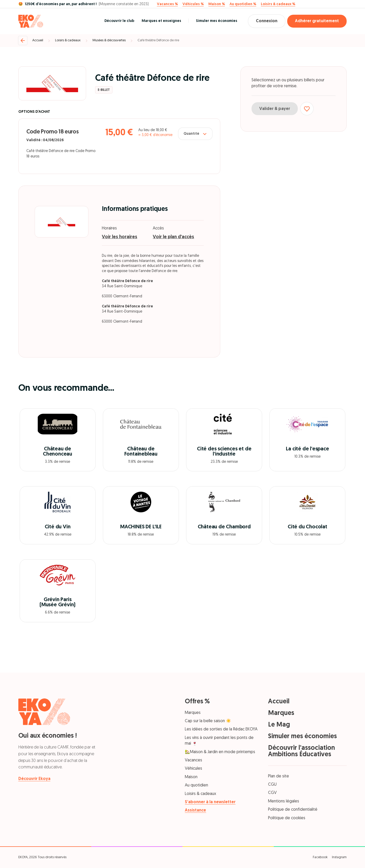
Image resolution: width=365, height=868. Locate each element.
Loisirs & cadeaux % (278, 4)
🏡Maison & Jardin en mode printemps (220, 752)
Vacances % (167, 4)
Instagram (339, 857)
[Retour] (23, 41)
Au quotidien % (243, 4)
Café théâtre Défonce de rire (158, 40)
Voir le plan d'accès (173, 237)
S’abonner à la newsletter (210, 802)
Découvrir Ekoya (34, 779)
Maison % (217, 4)
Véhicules (193, 769)
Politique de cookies (287, 818)
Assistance (195, 810)
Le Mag (279, 725)
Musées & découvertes (109, 40)
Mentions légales (284, 801)
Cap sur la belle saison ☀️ (208, 721)
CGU (272, 785)
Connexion (267, 21)
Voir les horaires (120, 237)
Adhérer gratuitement (317, 21)
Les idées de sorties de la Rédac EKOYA (221, 729)
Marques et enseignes (161, 21)
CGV (272, 793)
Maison (191, 777)
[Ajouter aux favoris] (307, 109)
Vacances (193, 760)
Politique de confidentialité (293, 810)
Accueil (38, 40)
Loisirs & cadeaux (68, 40)
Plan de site (279, 776)
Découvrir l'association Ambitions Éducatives (302, 751)
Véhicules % (193, 4)
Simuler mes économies (217, 21)
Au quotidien (196, 785)
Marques (193, 713)
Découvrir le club (119, 21)
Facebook (320, 857)
